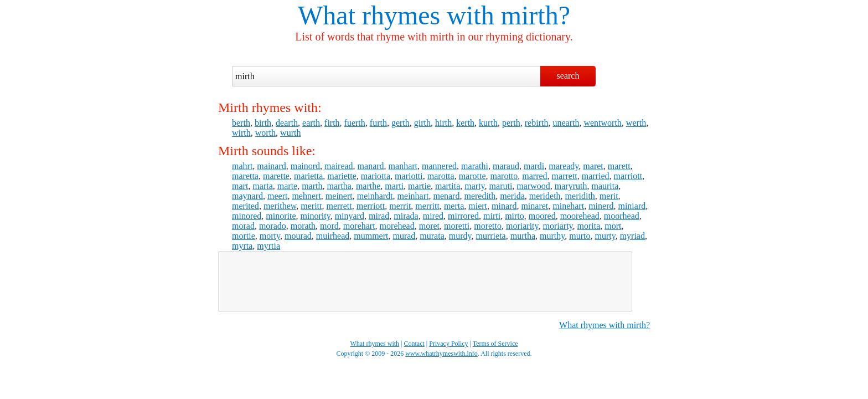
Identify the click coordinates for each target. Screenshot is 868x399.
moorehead (580, 216)
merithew (280, 206)
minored (247, 216)
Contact (414, 344)
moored (542, 216)
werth (636, 123)
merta (454, 206)
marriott (628, 176)
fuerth (355, 123)
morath (303, 226)
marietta (308, 176)
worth (265, 133)
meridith (580, 196)
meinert (339, 196)
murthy (552, 236)
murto (580, 236)
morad (243, 226)
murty (605, 236)
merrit (400, 206)
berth (241, 123)
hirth (443, 123)
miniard (632, 206)
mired (433, 216)
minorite (281, 216)
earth (311, 123)
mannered (439, 166)
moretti (457, 226)
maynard (247, 196)
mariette (342, 176)
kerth (465, 123)
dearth (287, 123)
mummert (371, 236)
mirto (515, 216)
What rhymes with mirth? (604, 325)
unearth (566, 123)
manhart (403, 166)
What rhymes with (396, 15)
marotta (441, 176)
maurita (605, 186)
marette (276, 176)
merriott (371, 206)
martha (339, 186)
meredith (480, 196)
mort (613, 226)
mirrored (463, 216)
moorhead (622, 216)
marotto (504, 176)
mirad (379, 216)
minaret (534, 206)
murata (432, 236)
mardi (534, 166)
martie (419, 186)
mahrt (242, 166)
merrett (339, 206)
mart (240, 186)
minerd (601, 206)
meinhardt (375, 196)
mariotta (376, 176)
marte (287, 186)
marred (534, 176)
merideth (545, 196)
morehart (359, 226)
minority (316, 216)
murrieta (491, 236)
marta (262, 186)
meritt (311, 206)
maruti (501, 186)
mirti (492, 216)
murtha (523, 236)
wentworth (602, 123)
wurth (290, 133)
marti (394, 186)
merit (609, 196)
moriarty (558, 226)
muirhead (333, 236)
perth (511, 123)
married (596, 176)
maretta (245, 176)
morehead (397, 226)
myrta (242, 246)
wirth (241, 133)
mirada (406, 216)
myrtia (268, 246)
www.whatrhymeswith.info (441, 354)
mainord (305, 166)
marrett (565, 176)
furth (378, 123)
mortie (244, 236)
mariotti (409, 176)
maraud (506, 166)
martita (448, 186)
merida (512, 196)
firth (332, 123)
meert (277, 196)
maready (564, 166)
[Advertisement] (425, 282)
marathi (475, 166)
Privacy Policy (448, 344)
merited (246, 206)
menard (446, 196)
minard (504, 206)
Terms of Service (495, 344)
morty (270, 236)
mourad (298, 236)
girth (422, 123)
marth (312, 186)
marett (619, 166)
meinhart (413, 196)
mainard (271, 166)
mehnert (306, 196)
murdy (460, 236)
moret (429, 226)
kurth (488, 123)
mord (329, 226)
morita (589, 226)
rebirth (537, 123)
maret (593, 166)
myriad (632, 236)
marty (474, 186)
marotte (472, 176)
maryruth (571, 186)
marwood (533, 186)
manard (371, 166)
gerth (401, 123)
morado (273, 226)
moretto (488, 226)
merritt (427, 206)
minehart (568, 206)
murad (404, 236)
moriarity (522, 226)
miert (478, 206)
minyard (350, 216)
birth (263, 123)
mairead (339, 166)
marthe (368, 186)
